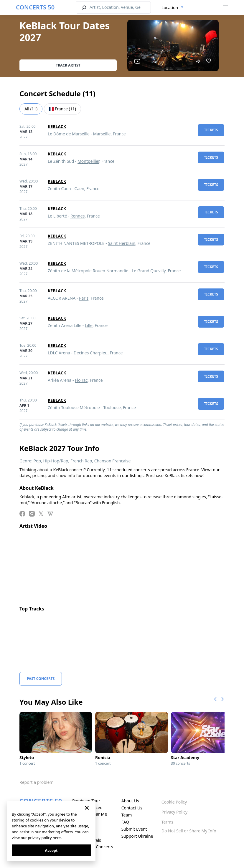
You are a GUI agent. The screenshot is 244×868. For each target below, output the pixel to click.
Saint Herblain (122, 243)
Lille (89, 325)
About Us (130, 801)
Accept (51, 850)
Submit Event (134, 829)
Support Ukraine (137, 836)
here (57, 838)
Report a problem (36, 782)
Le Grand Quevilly (149, 271)
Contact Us (132, 808)
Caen (79, 189)
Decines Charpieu (91, 353)
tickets (211, 130)
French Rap (81, 461)
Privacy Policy (174, 812)
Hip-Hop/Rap (56, 461)
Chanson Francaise (113, 461)
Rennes (78, 216)
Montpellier (88, 161)
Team (127, 815)
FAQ (125, 822)
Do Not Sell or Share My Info (189, 831)
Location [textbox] (170, 8)
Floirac (81, 380)
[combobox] (173, 8)
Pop (37, 461)
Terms (167, 822)
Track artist (68, 65)
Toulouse (112, 408)
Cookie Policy (174, 802)
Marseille (102, 134)
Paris (84, 298)
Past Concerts (41, 679)
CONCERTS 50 (35, 7)
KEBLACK (57, 126)
